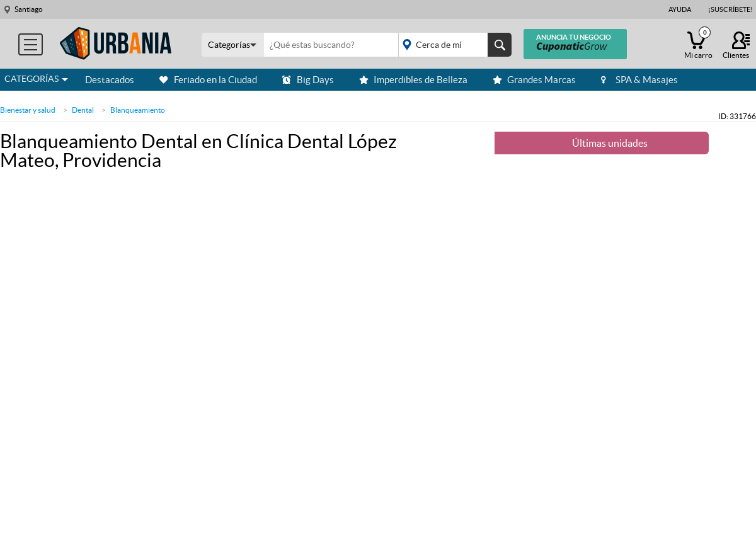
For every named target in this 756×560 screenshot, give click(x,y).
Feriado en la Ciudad (208, 80)
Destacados (110, 80)
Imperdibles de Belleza (413, 80)
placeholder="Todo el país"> (453, 45)
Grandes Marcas (534, 80)
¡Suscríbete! (730, 9)
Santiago (29, 9)
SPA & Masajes (639, 80)
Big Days (308, 80)
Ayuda (680, 9)
